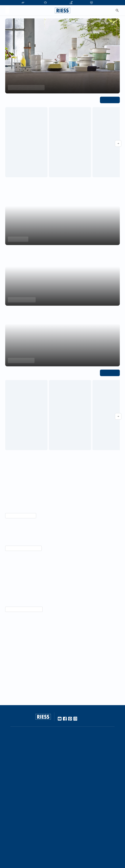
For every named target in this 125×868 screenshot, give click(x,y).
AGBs (67, 853)
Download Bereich (74, 825)
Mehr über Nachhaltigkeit (19, 516)
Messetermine (33, 831)
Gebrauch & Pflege (75, 756)
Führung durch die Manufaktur (42, 836)
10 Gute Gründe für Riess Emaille (82, 750)
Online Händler (33, 745)
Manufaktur (71, 784)
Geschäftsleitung (35, 819)
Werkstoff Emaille (74, 745)
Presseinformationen (76, 820)
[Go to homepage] (62, 10)
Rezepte (69, 761)
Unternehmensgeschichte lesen (22, 681)
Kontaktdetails (72, 803)
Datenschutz (71, 842)
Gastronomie (32, 848)
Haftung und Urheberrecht (79, 848)
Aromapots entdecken (20, 360)
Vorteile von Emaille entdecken (22, 620)
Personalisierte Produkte (39, 853)
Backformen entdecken (21, 300)
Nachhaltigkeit (72, 789)
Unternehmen (33, 803)
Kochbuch (70, 767)
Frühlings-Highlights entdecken (25, 87)
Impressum (70, 837)
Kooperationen (34, 808)
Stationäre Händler (36, 750)
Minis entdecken (17, 239)
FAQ (67, 808)
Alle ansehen (111, 100)
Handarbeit (70, 778)
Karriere (30, 814)
